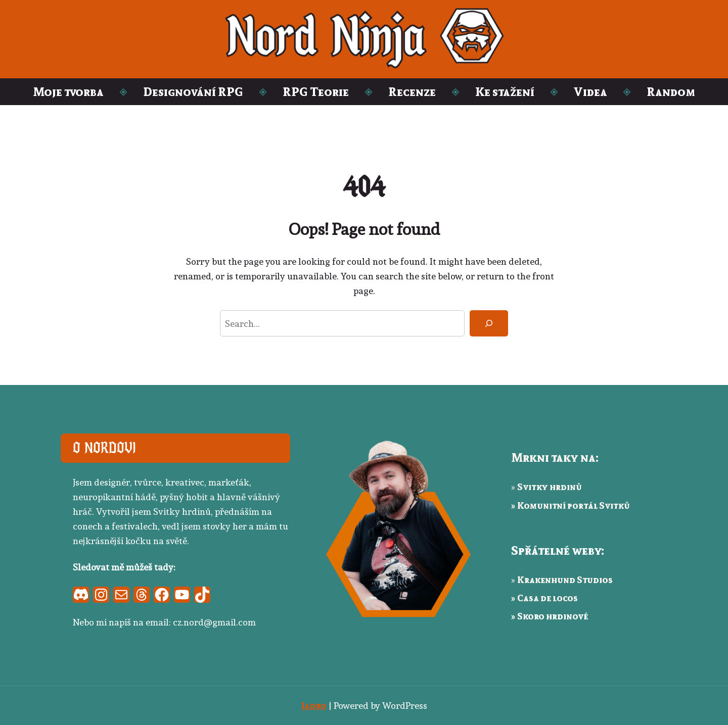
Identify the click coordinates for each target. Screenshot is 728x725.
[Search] (489, 323)
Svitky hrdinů (550, 487)
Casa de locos (548, 598)
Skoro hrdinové (553, 616)
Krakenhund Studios (565, 579)
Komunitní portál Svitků (574, 505)
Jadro (314, 705)
